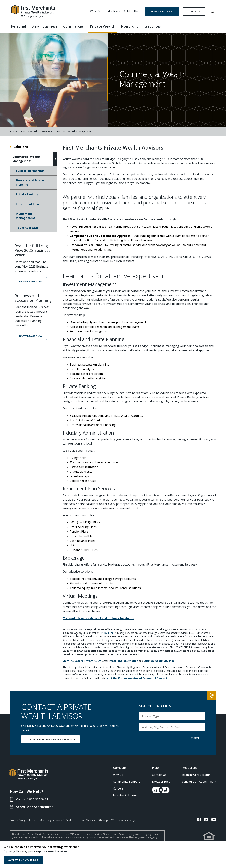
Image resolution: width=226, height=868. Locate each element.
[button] (31, 284)
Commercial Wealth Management (26, 161)
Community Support (126, 784)
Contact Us (159, 777)
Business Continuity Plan (159, 663)
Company (120, 770)
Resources (190, 770)
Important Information (124, 663)
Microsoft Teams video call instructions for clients (99, 621)
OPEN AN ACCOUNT (162, 11)
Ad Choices (88, 822)
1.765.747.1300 (60, 728)
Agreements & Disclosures (63, 822)
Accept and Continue (23, 860)
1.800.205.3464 (37, 802)
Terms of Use (37, 822)
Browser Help (161, 784)
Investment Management (25, 218)
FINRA (103, 635)
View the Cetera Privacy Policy (82, 663)
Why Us (95, 11)
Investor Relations (125, 798)
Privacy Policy (17, 822)
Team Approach (27, 230)
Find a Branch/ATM (117, 11)
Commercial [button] (74, 26)
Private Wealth (29, 134)
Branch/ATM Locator (196, 777)
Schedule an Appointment (35, 809)
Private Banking (27, 197)
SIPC (111, 635)
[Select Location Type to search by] (172, 719)
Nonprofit (129, 26)
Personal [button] (19, 26)
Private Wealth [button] (103, 26)
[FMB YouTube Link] (214, 823)
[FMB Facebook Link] (199, 823)
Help (137, 11)
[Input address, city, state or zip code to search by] (172, 730)
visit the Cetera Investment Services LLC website (138, 680)
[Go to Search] (212, 11)
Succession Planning (30, 173)
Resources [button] (152, 26)
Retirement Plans (28, 207)
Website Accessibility (123, 822)
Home (13, 134)
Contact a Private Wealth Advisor (50, 742)
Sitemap (103, 822)
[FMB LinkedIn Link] (206, 823)
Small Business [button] (45, 26)
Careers (118, 791)
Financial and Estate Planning (30, 185)
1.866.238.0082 (36, 728)
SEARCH (195, 740)
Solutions (47, 134)
